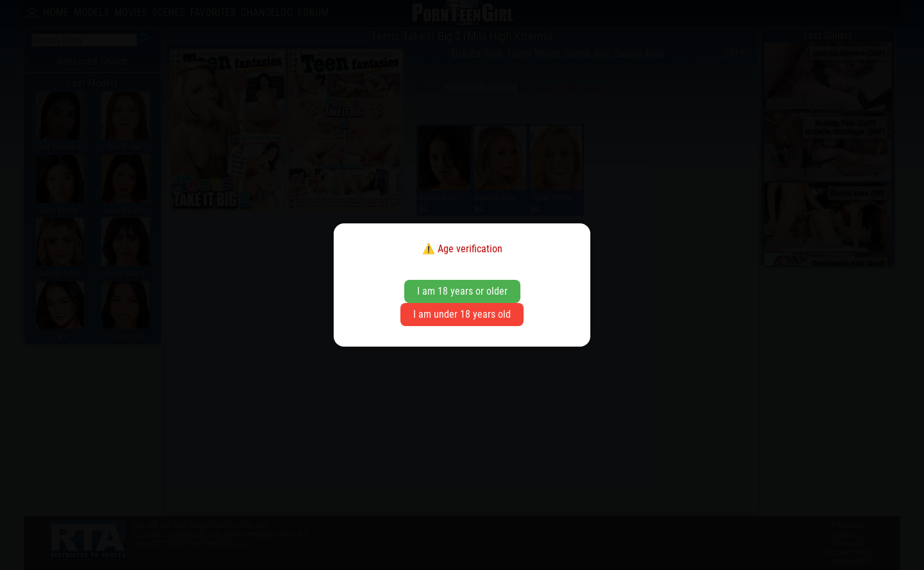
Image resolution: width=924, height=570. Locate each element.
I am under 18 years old (462, 314)
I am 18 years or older (462, 291)
